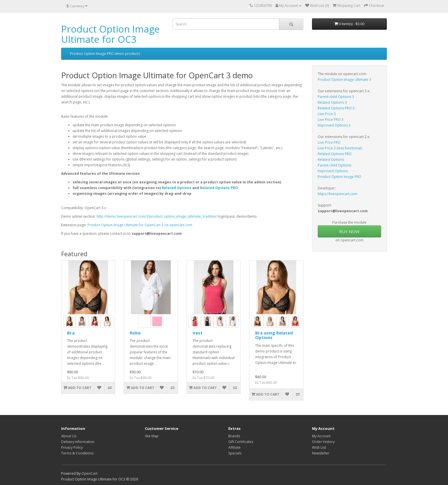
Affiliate (234, 447)
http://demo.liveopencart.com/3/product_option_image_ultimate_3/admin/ (157, 216)
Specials (235, 453)
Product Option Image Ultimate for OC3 (110, 34)
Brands (234, 436)
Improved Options (333, 171)
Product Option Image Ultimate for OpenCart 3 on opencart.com (140, 225)
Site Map (152, 436)
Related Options (177, 188)
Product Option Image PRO (340, 177)
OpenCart (89, 473)
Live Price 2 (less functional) (340, 148)
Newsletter (321, 453)
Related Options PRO (219, 188)
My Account (321, 436)
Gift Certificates (241, 442)
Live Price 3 (327, 114)
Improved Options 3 (334, 125)
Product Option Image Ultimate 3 (344, 80)
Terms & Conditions (77, 453)
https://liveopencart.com (338, 194)
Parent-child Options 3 (336, 97)
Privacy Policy (72, 447)
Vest (198, 333)
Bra (71, 333)
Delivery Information (78, 442)
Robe (135, 333)
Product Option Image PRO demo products (105, 54)
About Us (69, 436)
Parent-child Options (334, 165)
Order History (323, 442)
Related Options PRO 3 (336, 108)
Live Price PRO (329, 142)
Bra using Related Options (274, 335)
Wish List (319, 447)
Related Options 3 (332, 102)
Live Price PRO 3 (331, 120)
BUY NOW (349, 231)
